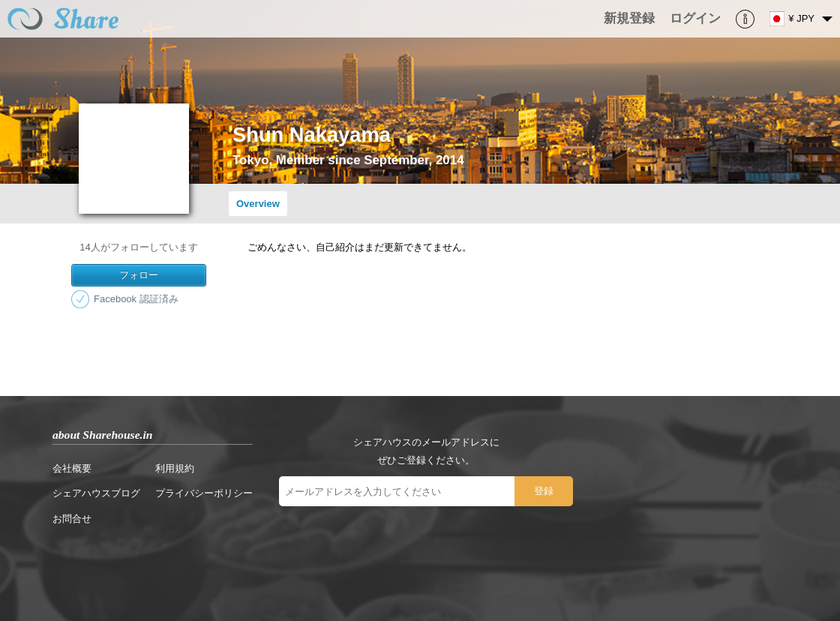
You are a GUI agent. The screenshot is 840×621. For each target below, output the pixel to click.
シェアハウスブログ (96, 493)
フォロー (139, 275)
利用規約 (175, 468)
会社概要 (72, 468)
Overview (258, 204)
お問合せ (72, 519)
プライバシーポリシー (204, 493)
